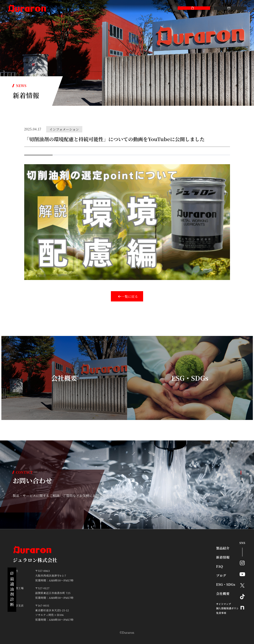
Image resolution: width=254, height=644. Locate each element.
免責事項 (221, 613)
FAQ (86, 8)
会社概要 (150, 8)
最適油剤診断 (12, 590)
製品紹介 (57, 8)
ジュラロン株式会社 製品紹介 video (61, 162)
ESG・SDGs (132, 8)
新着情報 (73, 8)
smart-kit (100, 8)
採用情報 (166, 8)
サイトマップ (223, 604)
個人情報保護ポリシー (229, 608)
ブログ (115, 8)
